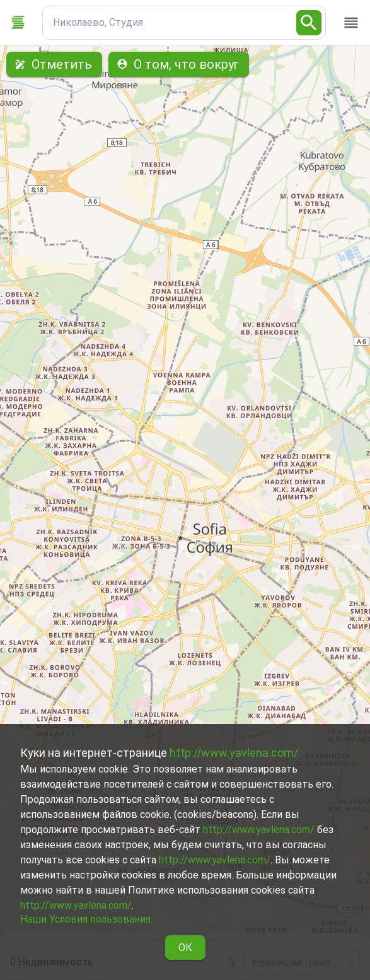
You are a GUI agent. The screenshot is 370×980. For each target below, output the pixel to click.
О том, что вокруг (179, 64)
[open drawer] (351, 23)
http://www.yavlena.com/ (234, 753)
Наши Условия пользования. (86, 919)
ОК (185, 948)
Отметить (54, 64)
